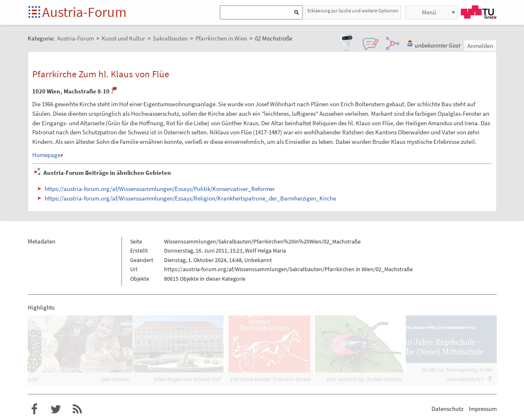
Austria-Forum (84, 12)
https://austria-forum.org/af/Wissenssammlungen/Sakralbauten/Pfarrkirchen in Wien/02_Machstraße (288, 269)
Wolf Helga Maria (266, 251)
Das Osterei (115, 379)
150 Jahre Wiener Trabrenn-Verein (270, 379)
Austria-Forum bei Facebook (34, 409)
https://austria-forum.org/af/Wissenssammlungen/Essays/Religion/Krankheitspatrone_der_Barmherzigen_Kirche (190, 198)
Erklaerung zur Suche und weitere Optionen (353, 11)
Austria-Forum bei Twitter (56, 409)
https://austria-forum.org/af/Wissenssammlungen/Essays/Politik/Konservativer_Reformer (160, 189)
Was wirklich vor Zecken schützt (364, 379)
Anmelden (480, 46)
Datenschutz (447, 409)
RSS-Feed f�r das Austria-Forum (77, 409)
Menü (429, 12)
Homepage (46, 155)
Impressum (483, 409)
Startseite (35, 13)
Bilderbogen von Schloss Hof (187, 379)
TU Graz (479, 12)
